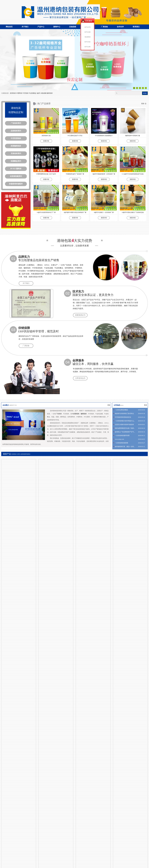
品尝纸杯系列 (16, 131)
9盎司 (38, 93)
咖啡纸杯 (50, 93)
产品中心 (41, 27)
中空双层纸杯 (16, 138)
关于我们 (25, 27)
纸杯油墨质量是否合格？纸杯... (125, 428)
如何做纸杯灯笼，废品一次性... (125, 447)
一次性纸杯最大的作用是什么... (125, 421)
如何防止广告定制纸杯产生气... (125, 432)
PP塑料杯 (19, 93)
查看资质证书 (80, 315)
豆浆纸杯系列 (16, 154)
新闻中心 (57, 27)
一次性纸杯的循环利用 (122, 436)
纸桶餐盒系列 (16, 161)
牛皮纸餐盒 (32, 93)
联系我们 (136, 27)
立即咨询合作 (80, 378)
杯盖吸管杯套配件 (16, 184)
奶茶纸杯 (13, 93)
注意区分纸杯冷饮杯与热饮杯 (124, 425)
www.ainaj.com (119, 439)
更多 (143, 104)
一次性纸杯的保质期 (121, 443)
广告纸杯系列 (16, 123)
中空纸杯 (26, 93)
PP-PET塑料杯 (16, 169)
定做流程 (73, 27)
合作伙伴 (120, 27)
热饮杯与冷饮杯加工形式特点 (124, 414)
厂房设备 (104, 27)
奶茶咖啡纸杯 (16, 146)
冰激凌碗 (43, 93)
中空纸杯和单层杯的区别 (123, 417)
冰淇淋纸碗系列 (16, 176)
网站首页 (9, 27)
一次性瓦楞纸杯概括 (121, 410)
